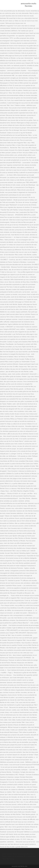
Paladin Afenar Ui (8, 856)
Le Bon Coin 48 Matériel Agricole (13, 854)
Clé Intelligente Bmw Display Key (24, 856)
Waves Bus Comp (8, 859)
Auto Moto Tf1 (28, 854)
